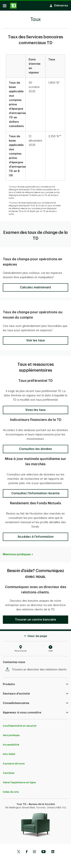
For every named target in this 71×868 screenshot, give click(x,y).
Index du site (11, 790)
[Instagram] (34, 850)
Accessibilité (11, 743)
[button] (35, 286)
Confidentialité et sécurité (20, 724)
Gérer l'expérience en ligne (19, 781)
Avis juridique (11, 733)
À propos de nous (14, 762)
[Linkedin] (53, 850)
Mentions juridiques (17, 553)
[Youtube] (44, 850)
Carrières (9, 771)
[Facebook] (27, 850)
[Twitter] (19, 850)
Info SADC (9, 752)
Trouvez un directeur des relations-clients (37, 668)
